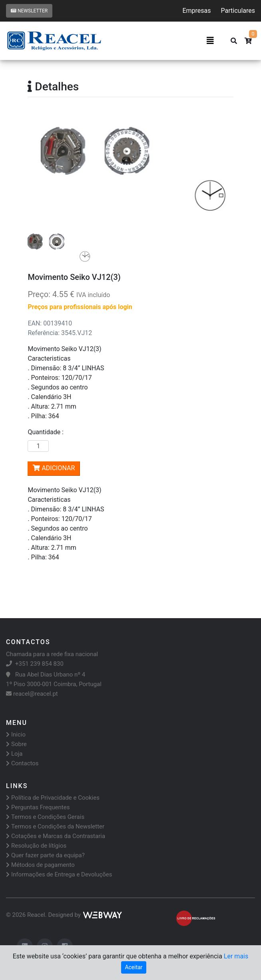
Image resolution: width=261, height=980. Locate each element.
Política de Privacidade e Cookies (53, 798)
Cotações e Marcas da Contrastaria (56, 836)
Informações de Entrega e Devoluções (59, 874)
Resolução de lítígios (36, 846)
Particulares (238, 11)
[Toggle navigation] (210, 41)
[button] (43, 168)
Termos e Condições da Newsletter (55, 826)
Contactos (22, 763)
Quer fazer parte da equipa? (45, 855)
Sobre (16, 744)
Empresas (196, 11)
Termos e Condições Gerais (45, 817)
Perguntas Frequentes (38, 807)
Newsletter (29, 11)
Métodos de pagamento (40, 865)
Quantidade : (47, 432)
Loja (14, 754)
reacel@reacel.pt (32, 694)
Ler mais (236, 956)
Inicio (16, 735)
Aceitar (133, 967)
